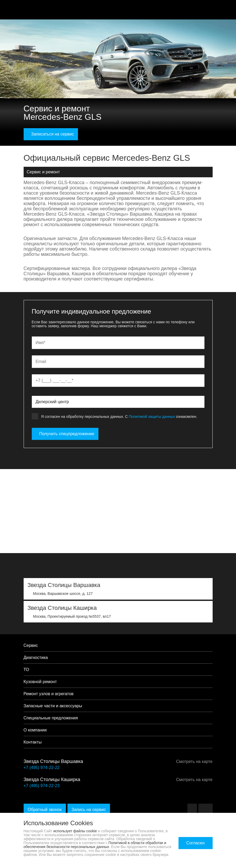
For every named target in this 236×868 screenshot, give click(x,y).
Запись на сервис (89, 810)
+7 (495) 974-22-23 (42, 786)
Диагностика (36, 658)
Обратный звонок (45, 810)
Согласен (196, 843)
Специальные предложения (51, 718)
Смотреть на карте (193, 762)
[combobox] (118, 402)
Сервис (31, 645)
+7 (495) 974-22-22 (42, 768)
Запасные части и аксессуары (53, 706)
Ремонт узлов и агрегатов (49, 694)
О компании (35, 730)
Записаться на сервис (51, 134)
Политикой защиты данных (152, 417)
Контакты (33, 742)
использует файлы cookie (75, 831)
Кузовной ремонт (40, 682)
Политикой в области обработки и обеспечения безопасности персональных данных (95, 845)
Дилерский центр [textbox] (52, 402)
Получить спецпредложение (65, 434)
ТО (27, 670)
